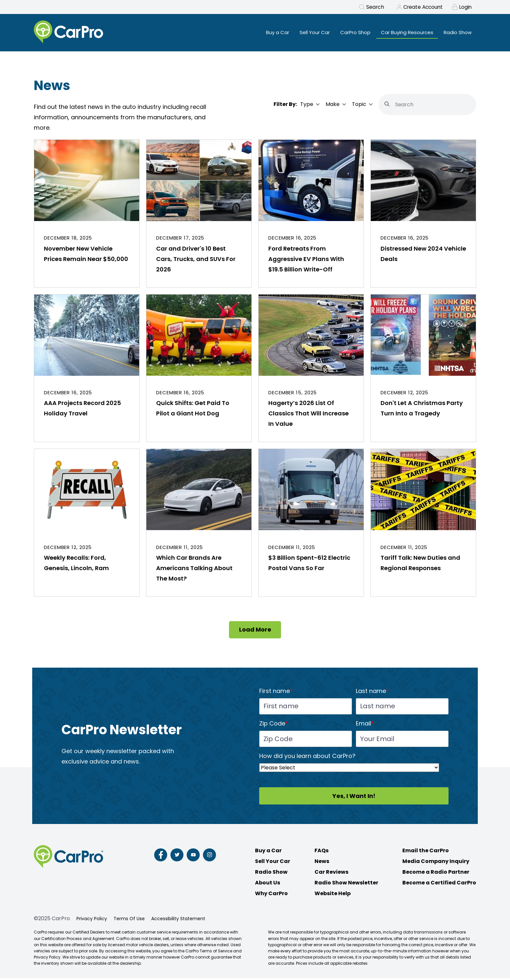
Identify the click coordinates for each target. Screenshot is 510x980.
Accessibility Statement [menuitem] (178, 921)
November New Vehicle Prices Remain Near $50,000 (86, 256)
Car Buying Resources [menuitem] (404, 33)
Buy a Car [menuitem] (266, 33)
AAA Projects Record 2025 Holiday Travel (82, 410)
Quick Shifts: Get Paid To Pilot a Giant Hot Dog (193, 410)
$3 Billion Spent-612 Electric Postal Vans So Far (309, 565)
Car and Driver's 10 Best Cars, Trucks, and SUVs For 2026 (196, 261)
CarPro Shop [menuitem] (349, 33)
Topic (359, 106)
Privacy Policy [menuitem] (92, 921)
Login (465, 7)
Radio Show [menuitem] (457, 33)
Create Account (421, 7)
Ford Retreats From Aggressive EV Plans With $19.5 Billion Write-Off (306, 261)
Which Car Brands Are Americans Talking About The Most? (194, 570)
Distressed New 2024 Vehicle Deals (423, 256)
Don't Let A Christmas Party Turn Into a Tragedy (422, 410)
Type (307, 106)
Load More (255, 631)
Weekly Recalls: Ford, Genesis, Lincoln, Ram (76, 565)
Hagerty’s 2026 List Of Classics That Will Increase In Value (309, 415)
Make (333, 106)
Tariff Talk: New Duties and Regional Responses (420, 565)
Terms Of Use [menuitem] (129, 921)
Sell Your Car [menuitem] (305, 33)
